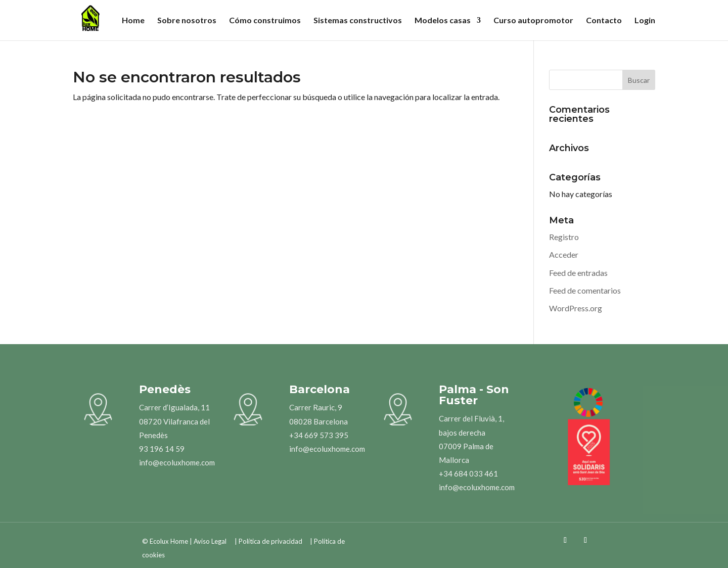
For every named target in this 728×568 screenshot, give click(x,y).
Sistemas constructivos (358, 21)
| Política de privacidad (268, 541)
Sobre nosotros (187, 21)
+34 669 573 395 (319, 435)
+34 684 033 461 (468, 474)
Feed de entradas (578, 273)
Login (645, 21)
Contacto (604, 21)
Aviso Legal (210, 541)
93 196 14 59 (162, 449)
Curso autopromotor (533, 21)
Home (133, 21)
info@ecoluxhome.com (177, 462)
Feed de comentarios (585, 290)
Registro (564, 237)
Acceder (564, 254)
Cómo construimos (265, 21)
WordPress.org (576, 308)
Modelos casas (443, 21)
